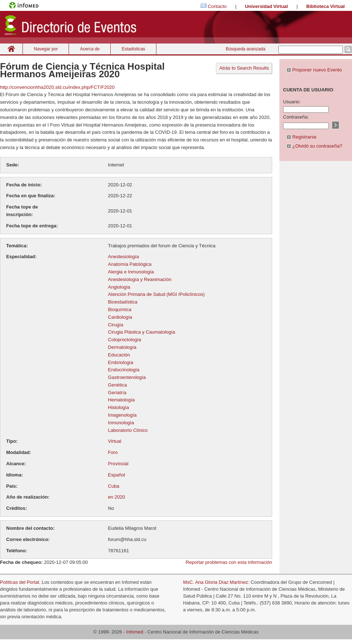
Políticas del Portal (20, 582)
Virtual (115, 441)
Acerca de (90, 49)
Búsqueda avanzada (245, 49)
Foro (113, 452)
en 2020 (117, 497)
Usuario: (292, 102)
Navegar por (46, 49)
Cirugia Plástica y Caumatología (142, 332)
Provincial (118, 464)
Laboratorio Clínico (128, 430)
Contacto (217, 6)
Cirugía (116, 325)
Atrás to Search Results (244, 68)
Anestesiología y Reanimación (140, 279)
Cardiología (120, 317)
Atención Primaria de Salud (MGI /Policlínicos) (157, 294)
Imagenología (122, 415)
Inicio (11, 49)
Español (117, 475)
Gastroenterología (127, 377)
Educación (119, 355)
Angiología (119, 287)
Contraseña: (296, 117)
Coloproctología (125, 340)
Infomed (135, 632)
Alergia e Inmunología (131, 272)
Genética (118, 385)
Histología (119, 407)
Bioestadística (123, 302)
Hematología (122, 400)
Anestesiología (124, 257)
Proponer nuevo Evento (314, 70)
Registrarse (302, 137)
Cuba (114, 486)
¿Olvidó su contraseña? (314, 146)
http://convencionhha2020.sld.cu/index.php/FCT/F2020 (57, 87)
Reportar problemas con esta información (229, 562)
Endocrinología (124, 370)
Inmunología (121, 423)
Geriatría (117, 393)
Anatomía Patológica (130, 264)
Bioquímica (120, 309)
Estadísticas (133, 49)
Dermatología (122, 347)
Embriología (121, 362)
